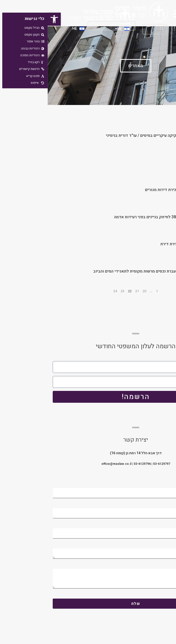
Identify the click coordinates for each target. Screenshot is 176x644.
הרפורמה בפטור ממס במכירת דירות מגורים (134, 190)
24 (68, 291)
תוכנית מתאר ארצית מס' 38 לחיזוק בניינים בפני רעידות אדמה (118, 217)
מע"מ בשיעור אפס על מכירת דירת (141, 244)
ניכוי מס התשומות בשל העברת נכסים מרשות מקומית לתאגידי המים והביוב (108, 271)
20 (97, 291)
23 (75, 291)
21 (90, 291)
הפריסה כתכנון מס (154, 163)
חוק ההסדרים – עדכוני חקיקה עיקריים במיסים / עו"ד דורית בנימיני (114, 136)
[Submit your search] (83, 26)
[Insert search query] (64, 26)
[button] (7, 19)
